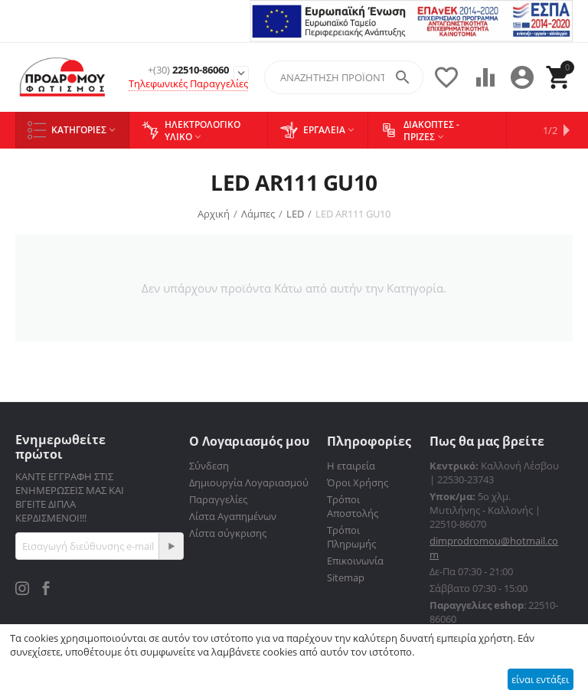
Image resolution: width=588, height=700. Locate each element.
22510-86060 (188, 70)
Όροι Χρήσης (358, 482)
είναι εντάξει (540, 679)
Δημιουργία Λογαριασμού (249, 482)
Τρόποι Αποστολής (353, 506)
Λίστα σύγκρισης (228, 533)
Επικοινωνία (355, 561)
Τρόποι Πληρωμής (351, 537)
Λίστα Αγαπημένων (233, 516)
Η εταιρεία (351, 466)
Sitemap (346, 577)
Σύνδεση (209, 466)
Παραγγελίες (218, 499)
